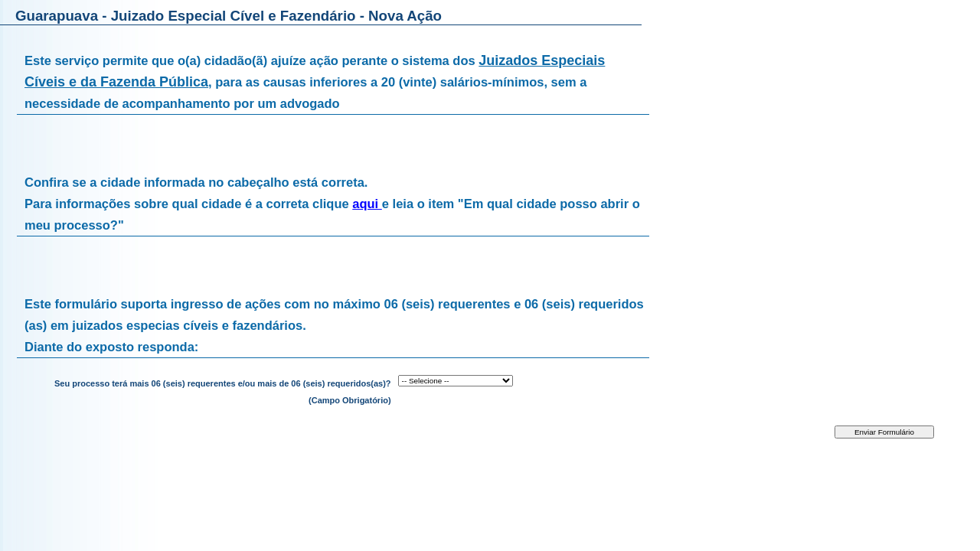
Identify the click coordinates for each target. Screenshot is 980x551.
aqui (367, 204)
